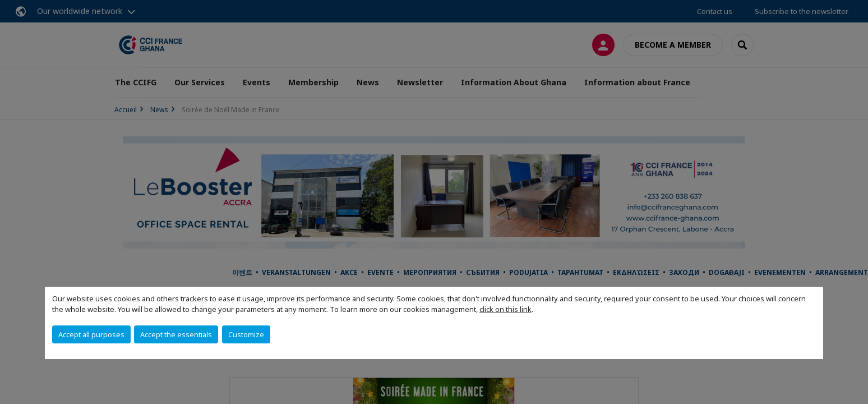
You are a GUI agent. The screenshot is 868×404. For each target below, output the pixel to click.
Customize (246, 334)
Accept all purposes (91, 334)
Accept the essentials (176, 334)
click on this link (505, 309)
